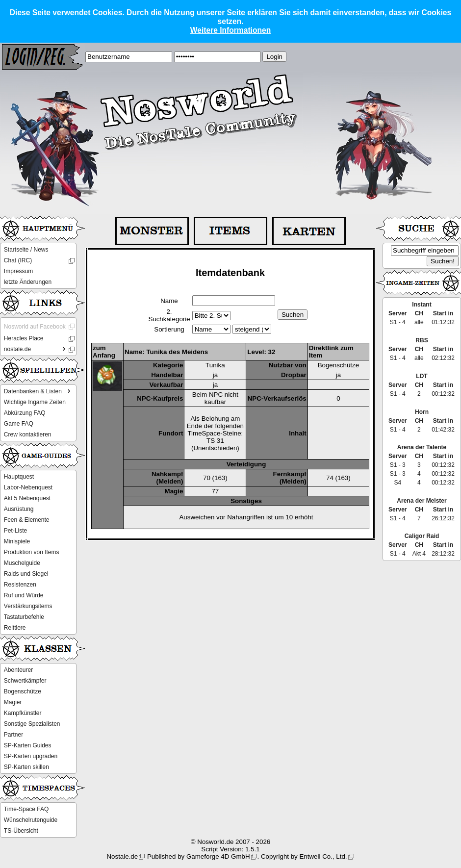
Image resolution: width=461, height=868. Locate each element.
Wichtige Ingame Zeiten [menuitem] (35, 402)
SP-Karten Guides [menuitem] (28, 745)
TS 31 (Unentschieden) (215, 444)
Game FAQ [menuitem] (19, 424)
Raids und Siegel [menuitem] (26, 574)
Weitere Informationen (230, 30)
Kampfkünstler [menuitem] (23, 713)
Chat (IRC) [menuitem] (18, 260)
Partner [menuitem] (13, 735)
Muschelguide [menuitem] (22, 563)
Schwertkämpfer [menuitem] (25, 681)
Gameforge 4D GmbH (218, 856)
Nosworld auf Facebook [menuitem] (35, 327)
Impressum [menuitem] (18, 271)
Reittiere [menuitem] (15, 628)
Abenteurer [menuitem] (18, 670)
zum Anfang (104, 352)
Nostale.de (122, 856)
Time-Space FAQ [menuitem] (26, 809)
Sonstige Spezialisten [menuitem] (32, 724)
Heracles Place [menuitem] (24, 338)
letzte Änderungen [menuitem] (28, 282)
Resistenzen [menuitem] (20, 585)
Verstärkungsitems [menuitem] (28, 606)
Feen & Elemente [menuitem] (27, 520)
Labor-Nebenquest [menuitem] (28, 487)
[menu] (38, 266)
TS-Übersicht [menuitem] (21, 831)
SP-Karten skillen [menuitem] (26, 767)
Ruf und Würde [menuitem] (24, 595)
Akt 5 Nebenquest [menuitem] (27, 498)
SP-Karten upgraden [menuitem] (31, 756)
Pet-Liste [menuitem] (15, 531)
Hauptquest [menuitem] (19, 477)
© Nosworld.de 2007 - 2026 (230, 842)
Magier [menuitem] (13, 702)
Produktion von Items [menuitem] (32, 552)
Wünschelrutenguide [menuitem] (31, 820)
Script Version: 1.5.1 (230, 849)
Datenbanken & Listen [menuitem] (38, 391)
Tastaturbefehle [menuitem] (24, 617)
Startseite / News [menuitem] (26, 250)
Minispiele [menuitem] (17, 541)
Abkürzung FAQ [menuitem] (25, 413)
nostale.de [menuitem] (36, 349)
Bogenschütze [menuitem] (23, 691)
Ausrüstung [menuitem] (19, 509)
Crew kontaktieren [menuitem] (28, 434)
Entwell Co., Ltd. (323, 856)
